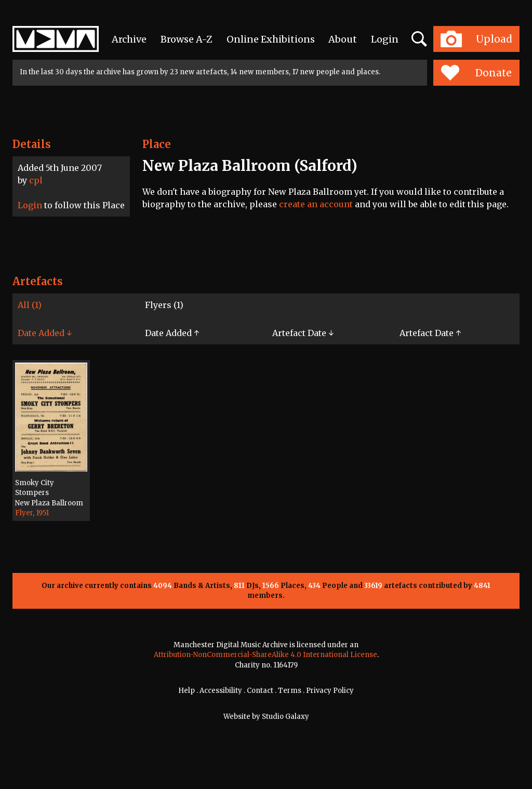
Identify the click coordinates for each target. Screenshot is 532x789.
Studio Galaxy (285, 717)
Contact (260, 691)
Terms (290, 691)
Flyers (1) (164, 305)
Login (385, 39)
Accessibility (221, 691)
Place (157, 144)
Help (187, 691)
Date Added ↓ (45, 333)
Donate (476, 73)
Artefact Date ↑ (430, 333)
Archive (129, 39)
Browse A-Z (187, 39)
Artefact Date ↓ (303, 333)
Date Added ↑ (172, 333)
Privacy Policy (330, 691)
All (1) (30, 305)
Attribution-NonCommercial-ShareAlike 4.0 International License (265, 655)
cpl (36, 180)
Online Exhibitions (271, 39)
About (343, 39)
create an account (316, 204)
